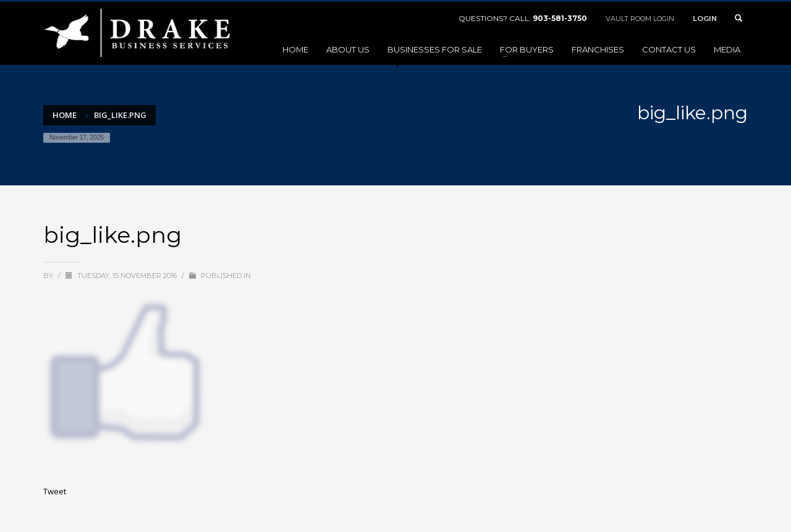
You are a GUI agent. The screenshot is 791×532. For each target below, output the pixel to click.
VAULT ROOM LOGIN (640, 19)
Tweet (55, 491)
